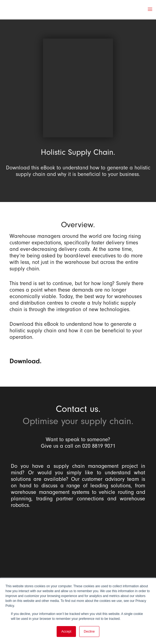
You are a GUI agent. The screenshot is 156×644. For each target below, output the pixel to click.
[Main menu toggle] (150, 10)
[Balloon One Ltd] (78, 551)
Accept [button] (66, 632)
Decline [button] (89, 632)
